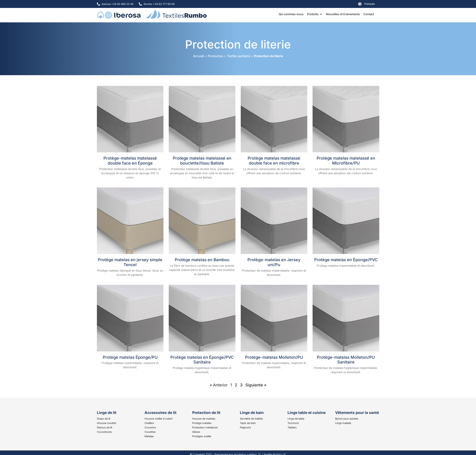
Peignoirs (245, 427)
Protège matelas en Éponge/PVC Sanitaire (202, 360)
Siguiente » (256, 385)
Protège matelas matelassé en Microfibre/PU (346, 161)
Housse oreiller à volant (159, 419)
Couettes (150, 432)
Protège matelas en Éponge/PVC (346, 260)
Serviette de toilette (251, 419)
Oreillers (149, 423)
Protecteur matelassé (205, 427)
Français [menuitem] (370, 4)
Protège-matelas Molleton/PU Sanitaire (346, 360)
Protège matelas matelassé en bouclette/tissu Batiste (202, 161)
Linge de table (296, 419)
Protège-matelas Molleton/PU (274, 357)
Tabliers (292, 427)
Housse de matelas (204, 419)
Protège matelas (202, 423)
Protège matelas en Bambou (202, 260)
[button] (315, 14)
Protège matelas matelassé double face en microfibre (274, 161)
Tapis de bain (248, 423)
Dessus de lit (105, 427)
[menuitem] (357, 5)
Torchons (293, 423)
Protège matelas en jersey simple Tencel (130, 262)
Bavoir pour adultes (347, 419)
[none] (357, 5)
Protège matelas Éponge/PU (130, 357)
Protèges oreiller (202, 436)
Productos (215, 56)
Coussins (150, 427)
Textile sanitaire (238, 56)
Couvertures (104, 432)
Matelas (149, 436)
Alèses (196, 432)
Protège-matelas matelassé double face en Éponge (130, 161)
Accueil (198, 56)
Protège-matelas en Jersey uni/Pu (274, 262)
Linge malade (343, 423)
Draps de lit (104, 419)
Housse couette (107, 423)
